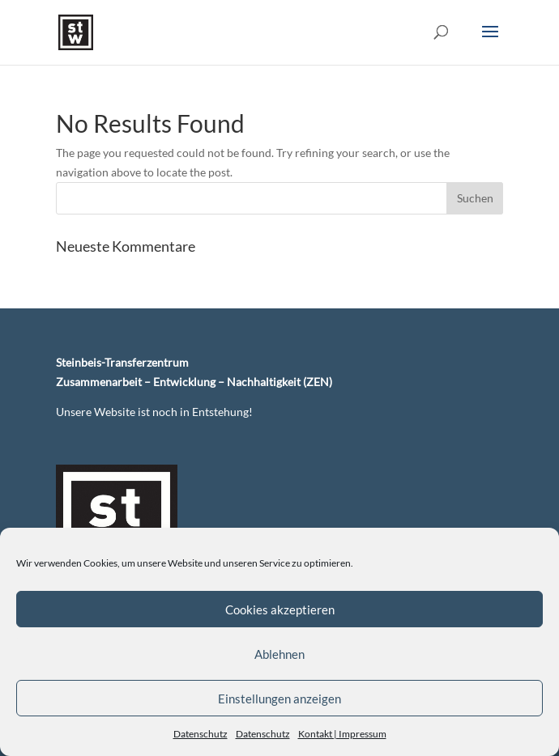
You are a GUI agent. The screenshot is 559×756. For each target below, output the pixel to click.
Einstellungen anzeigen (279, 699)
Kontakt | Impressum (342, 734)
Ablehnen (279, 654)
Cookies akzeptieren (280, 609)
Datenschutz (201, 734)
